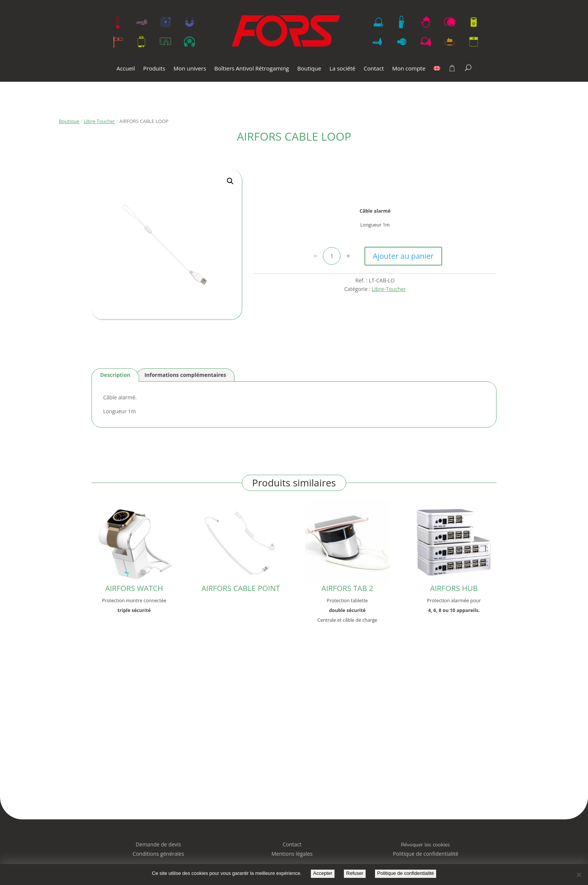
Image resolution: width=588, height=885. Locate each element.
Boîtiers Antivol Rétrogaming (252, 69)
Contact (374, 69)
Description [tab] (115, 375)
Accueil (126, 69)
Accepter (323, 873)
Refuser (355, 873)
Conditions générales (158, 854)
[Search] (468, 67)
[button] (230, 181)
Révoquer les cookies (425, 845)
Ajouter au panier (403, 256)
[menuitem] (437, 74)
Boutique (309, 69)
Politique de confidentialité (406, 873)
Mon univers (190, 69)
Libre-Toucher (99, 121)
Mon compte (409, 69)
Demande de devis (158, 844)
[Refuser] (579, 874)
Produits (154, 69)
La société (342, 69)
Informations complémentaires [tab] (185, 375)
